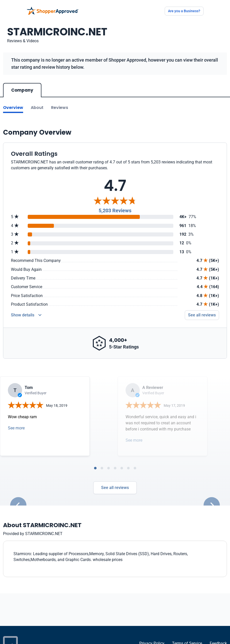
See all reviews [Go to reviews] (202, 315)
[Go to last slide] (18, 505)
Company (22, 90)
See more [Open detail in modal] (16, 428)
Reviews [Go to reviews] (60, 108)
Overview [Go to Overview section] (13, 108)
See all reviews (115, 488)
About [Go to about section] (37, 108)
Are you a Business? (184, 11)
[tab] (95, 468)
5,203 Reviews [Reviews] (115, 211)
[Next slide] (212, 505)
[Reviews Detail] (26, 315)
